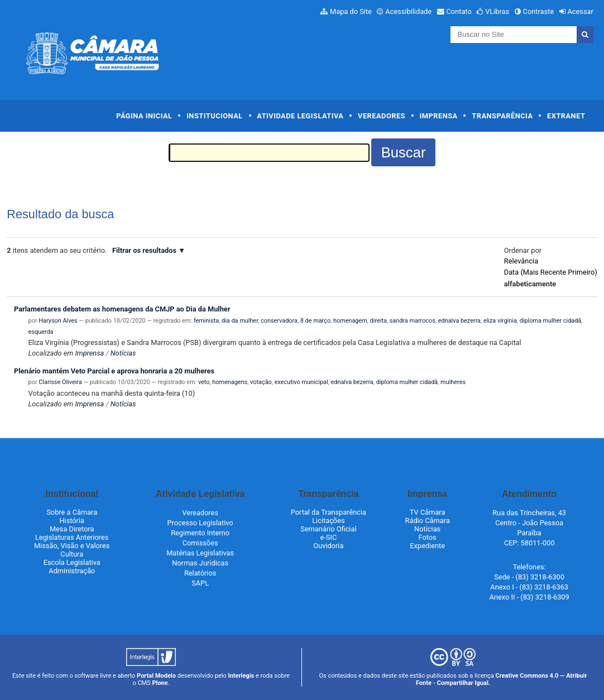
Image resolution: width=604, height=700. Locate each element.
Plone (160, 683)
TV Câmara (428, 512)
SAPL (200, 583)
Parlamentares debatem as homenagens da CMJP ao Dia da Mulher (122, 309)
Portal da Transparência (329, 512)
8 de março (315, 321)
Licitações (328, 521)
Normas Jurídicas (200, 563)
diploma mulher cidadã (551, 321)
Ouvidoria (328, 546)
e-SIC (329, 537)
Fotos (428, 537)
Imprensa (439, 116)
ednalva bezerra (459, 321)
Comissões (200, 543)
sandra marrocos (413, 321)
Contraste (539, 11)
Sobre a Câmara (72, 512)
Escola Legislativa (72, 562)
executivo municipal (301, 382)
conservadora (279, 321)
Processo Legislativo (200, 523)
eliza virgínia (500, 321)
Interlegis (241, 676)
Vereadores (382, 116)
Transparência (502, 116)
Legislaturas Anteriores (72, 537)
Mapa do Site (351, 11)
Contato (459, 11)
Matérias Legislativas (200, 553)
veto (204, 382)
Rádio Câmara (428, 521)
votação (261, 382)
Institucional (215, 116)
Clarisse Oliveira (60, 382)
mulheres (453, 382)
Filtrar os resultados (144, 250)
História (72, 521)
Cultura (72, 554)
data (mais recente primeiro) (551, 272)
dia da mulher (240, 321)
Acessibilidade (408, 11)
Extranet (566, 116)
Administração (72, 571)
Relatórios (200, 573)
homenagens (230, 382)
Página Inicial (144, 116)
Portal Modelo (156, 676)
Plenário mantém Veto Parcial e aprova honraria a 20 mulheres (114, 371)
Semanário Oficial (328, 529)
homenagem (350, 321)
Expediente (427, 546)
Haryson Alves (58, 321)
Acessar (580, 11)
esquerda (41, 332)
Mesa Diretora (72, 529)
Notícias (123, 353)
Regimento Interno (200, 533)
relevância (521, 261)
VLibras (497, 11)
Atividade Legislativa (300, 116)
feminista (206, 321)
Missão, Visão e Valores (72, 546)
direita (378, 321)
